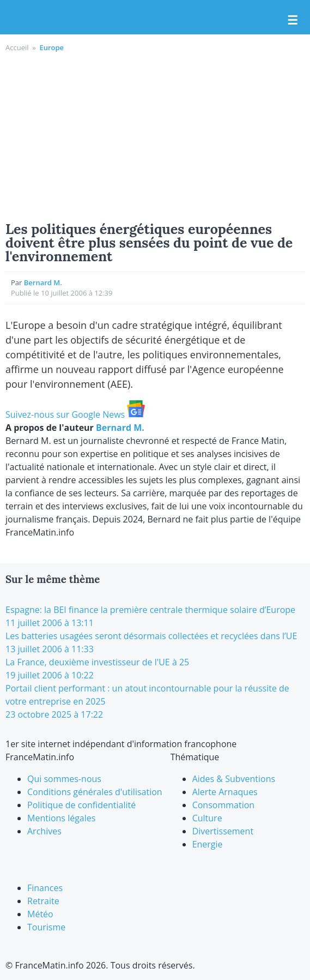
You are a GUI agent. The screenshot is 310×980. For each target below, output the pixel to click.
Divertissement (223, 831)
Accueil (17, 47)
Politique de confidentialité (81, 805)
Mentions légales (61, 818)
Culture (207, 818)
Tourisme (46, 927)
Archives (44, 831)
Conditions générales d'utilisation (95, 792)
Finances (45, 888)
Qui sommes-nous (64, 779)
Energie (208, 844)
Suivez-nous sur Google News (75, 414)
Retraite (43, 901)
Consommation (223, 805)
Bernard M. (43, 282)
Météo (40, 914)
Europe (51, 47)
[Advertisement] (155, 135)
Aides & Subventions (234, 779)
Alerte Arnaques (225, 792)
